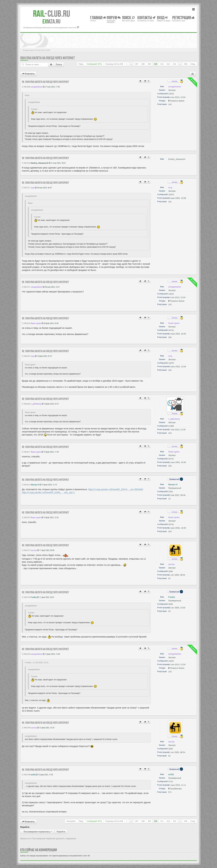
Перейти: (25, 827)
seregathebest (37, 87)
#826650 (26, 323)
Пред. (81, 64)
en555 (33, 775)
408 (143, 64)
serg (33, 188)
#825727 (26, 188)
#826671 (26, 452)
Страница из (114, 64)
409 (149, 64)
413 (175, 64)
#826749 (26, 597)
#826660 (26, 404)
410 (156, 64)
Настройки (71, 821)
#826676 (26, 517)
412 (168, 64)
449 (186, 64)
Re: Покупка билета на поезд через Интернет (45, 82)
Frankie (34, 597)
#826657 (26, 356)
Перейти (61, 832)
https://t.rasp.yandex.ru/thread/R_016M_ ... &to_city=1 (48, 492)
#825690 (26, 163)
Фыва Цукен (36, 323)
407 (137, 64)
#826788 (26, 775)
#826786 (26, 728)
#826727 (26, 550)
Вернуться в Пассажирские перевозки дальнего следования (48, 839)
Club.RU (52, 14)
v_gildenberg (36, 404)
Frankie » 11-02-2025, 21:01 (37, 663)
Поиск (59, 65)
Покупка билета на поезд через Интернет (48, 58)
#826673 (26, 485)
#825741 (26, 287)
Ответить (28, 74)
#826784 (26, 654)
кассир (34, 550)
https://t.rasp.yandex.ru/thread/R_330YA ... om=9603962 (116, 489)
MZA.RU (51, 21)
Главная (98, 17)
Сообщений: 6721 (94, 64)
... (131, 64)
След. (193, 64)
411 (162, 64)
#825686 (26, 87)
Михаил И (35, 485)
